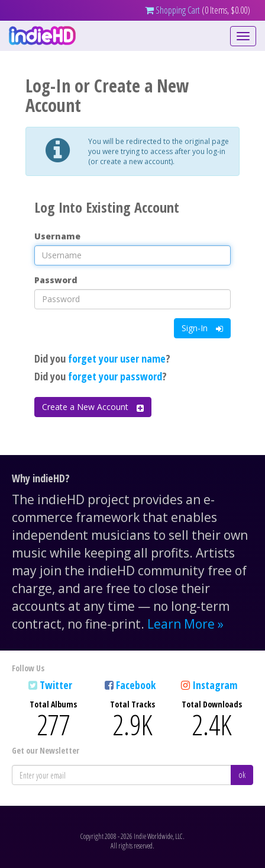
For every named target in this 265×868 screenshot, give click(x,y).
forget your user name (117, 358)
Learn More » (185, 624)
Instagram (215, 685)
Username (57, 236)
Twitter (56, 685)
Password (56, 280)
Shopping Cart (172, 10)
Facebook (136, 685)
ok (242, 775)
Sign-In (202, 328)
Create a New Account (93, 407)
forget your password (115, 376)
